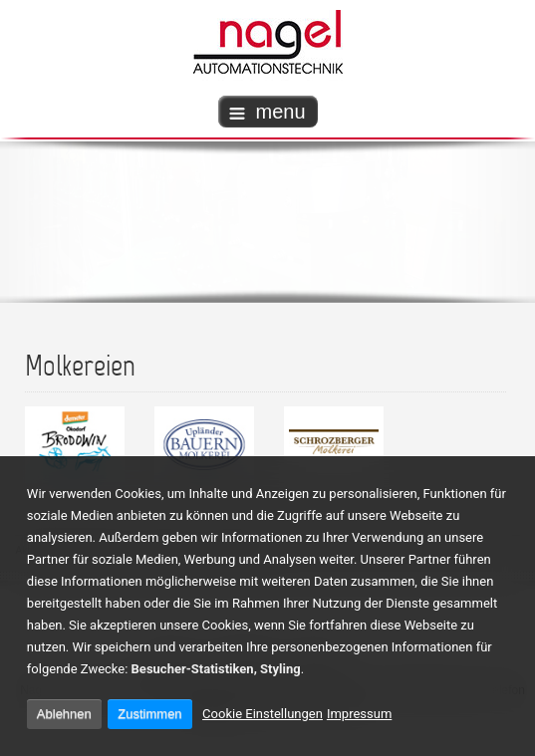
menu (267, 112)
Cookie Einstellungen (263, 714)
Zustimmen (149, 714)
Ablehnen (64, 714)
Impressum (359, 714)
